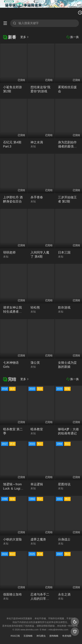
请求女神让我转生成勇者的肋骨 (12, 312)
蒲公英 (35, 363)
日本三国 (64, 252)
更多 (25, 37)
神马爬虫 (41, 636)
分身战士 (64, 539)
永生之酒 (64, 594)
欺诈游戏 (64, 307)
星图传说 (64, 484)
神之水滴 (37, 142)
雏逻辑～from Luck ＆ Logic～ (12, 488)
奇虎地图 (67, 636)
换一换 (73, 37)
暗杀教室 (37, 429)
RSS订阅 (15, 636)
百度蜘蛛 (28, 636)
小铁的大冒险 (12, 539)
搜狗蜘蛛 (54, 636)
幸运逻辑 (37, 484)
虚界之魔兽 (38, 539)
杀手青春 (37, 197)
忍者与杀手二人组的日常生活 (40, 599)
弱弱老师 (9, 252)
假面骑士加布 (12, 594)
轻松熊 (35, 307)
